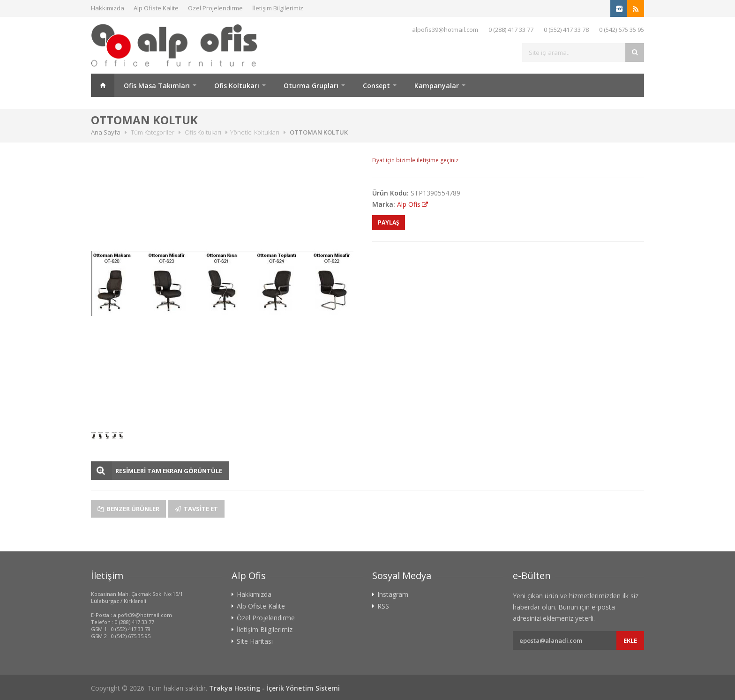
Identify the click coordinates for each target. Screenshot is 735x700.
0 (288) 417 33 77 (511, 30)
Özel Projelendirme (215, 8)
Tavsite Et (196, 509)
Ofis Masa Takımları (157, 86)
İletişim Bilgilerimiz (278, 8)
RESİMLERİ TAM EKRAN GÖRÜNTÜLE (169, 471)
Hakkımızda (108, 8)
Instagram (393, 595)
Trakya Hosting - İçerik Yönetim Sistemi (274, 688)
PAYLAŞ (389, 222)
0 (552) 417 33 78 (566, 30)
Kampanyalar (437, 86)
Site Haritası (255, 641)
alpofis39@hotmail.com (445, 30)
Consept (376, 86)
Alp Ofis (409, 204)
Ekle (630, 640)
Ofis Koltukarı (237, 86)
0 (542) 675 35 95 (622, 30)
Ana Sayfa (103, 85)
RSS (383, 606)
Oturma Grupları (311, 86)
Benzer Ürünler (128, 509)
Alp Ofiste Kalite (156, 8)
